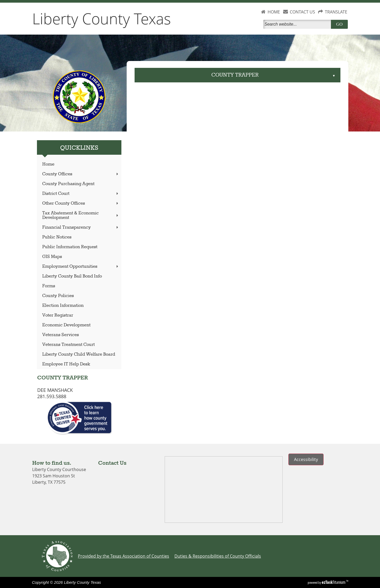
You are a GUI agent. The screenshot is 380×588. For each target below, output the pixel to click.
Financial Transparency (81, 227)
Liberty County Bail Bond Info (72, 276)
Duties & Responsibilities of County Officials (218, 556)
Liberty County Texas (102, 18)
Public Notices (57, 237)
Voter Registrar (58, 315)
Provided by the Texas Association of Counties (123, 556)
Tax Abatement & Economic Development (81, 215)
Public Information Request (70, 247)
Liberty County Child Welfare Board (79, 354)
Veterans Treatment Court (68, 345)
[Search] (298, 24)
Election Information (63, 306)
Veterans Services (61, 335)
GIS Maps (52, 257)
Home (48, 164)
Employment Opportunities (81, 267)
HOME (274, 12)
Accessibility (306, 459)
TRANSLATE (336, 12)
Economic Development (66, 325)
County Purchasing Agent (68, 184)
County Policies (58, 296)
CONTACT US (302, 12)
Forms (49, 286)
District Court (81, 194)
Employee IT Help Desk (66, 364)
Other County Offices (81, 203)
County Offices (81, 174)
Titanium (334, 582)
